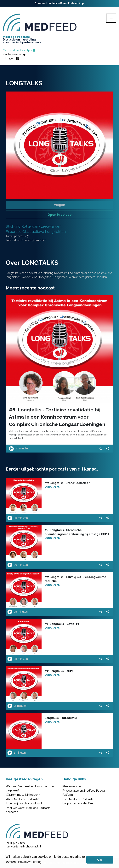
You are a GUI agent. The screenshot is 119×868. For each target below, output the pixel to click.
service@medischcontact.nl (24, 846)
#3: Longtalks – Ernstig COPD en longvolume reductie (75, 579)
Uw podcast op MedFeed (78, 803)
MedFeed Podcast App (19, 50)
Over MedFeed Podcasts (78, 799)
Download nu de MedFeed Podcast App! (60, 3)
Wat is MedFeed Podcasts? (23, 799)
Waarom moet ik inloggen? (23, 795)
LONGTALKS (52, 487)
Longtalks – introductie (61, 718)
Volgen (59, 205)
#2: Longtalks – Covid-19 (62, 624)
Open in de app (60, 215)
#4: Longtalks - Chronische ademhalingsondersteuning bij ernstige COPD (77, 532)
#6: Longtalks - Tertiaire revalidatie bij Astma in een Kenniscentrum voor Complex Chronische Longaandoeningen (57, 417)
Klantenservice (14, 54)
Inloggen (11, 58)
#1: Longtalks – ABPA (59, 671)
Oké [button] (100, 860)
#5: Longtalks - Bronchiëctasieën (68, 483)
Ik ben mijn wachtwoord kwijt (24, 803)
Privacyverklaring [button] (30, 862)
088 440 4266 (16, 843)
